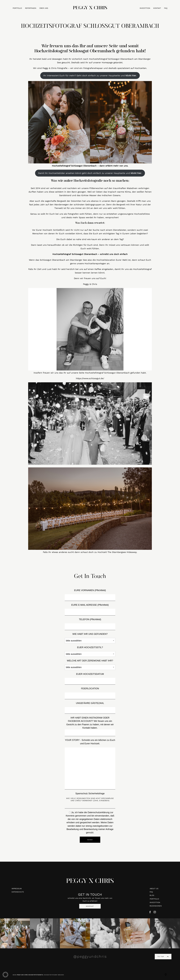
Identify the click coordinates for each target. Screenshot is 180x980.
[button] (5, 975)
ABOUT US (154, 889)
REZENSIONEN (156, 906)
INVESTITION (145, 8)
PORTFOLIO (17, 8)
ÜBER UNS (44, 8)
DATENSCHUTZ (18, 892)
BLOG (152, 895)
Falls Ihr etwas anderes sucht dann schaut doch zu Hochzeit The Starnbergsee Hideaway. (90, 552)
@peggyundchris (90, 956)
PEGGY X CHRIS (90, 883)
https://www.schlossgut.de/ (90, 378)
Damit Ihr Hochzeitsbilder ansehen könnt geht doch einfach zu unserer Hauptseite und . (90, 173)
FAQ (166, 8)
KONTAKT (157, 8)
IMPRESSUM (17, 889)
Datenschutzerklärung (99, 812)
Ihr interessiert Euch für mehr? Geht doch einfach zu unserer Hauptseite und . (90, 76)
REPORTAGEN (31, 8)
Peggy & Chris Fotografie (55, 68)
